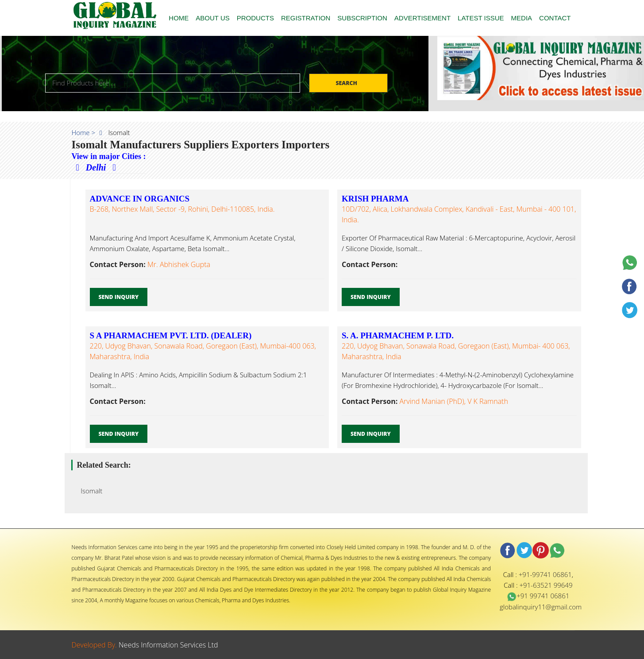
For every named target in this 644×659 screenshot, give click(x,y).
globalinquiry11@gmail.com (541, 607)
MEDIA (522, 18)
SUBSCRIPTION (362, 18)
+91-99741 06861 (545, 574)
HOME (179, 18)
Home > (84, 132)
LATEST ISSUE (481, 18)
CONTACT (555, 18)
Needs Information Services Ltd (168, 645)
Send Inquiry (119, 297)
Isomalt (89, 491)
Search (347, 83)
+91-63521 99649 (546, 585)
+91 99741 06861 (538, 596)
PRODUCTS (255, 18)
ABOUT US (212, 18)
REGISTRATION (306, 18)
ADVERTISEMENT (422, 18)
